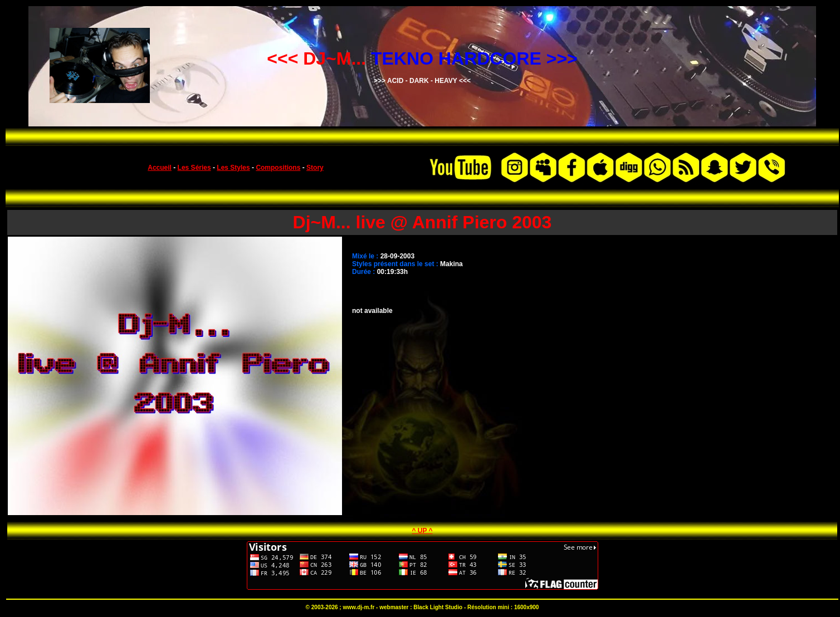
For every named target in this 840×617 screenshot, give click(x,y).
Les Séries (194, 168)
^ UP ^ (422, 531)
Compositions (278, 168)
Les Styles (233, 168)
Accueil (160, 168)
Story (315, 168)
